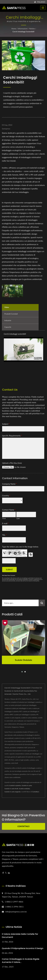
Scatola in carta (27, 785)
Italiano (41, 2)
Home (14, 29)
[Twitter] (6, 873)
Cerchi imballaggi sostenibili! (23, 32)
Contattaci (36, 792)
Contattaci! (23, 826)
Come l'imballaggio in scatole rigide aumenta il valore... (21, 961)
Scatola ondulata (24, 789)
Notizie (32, 29)
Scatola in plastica (15, 785)
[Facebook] (3, 873)
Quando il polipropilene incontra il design (23, 948)
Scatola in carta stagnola (12, 792)
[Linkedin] (9, 873)
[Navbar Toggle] (43, 8)
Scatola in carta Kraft (11, 789)
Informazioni (23, 29)
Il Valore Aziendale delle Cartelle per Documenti (20, 936)
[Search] (20, 603)
